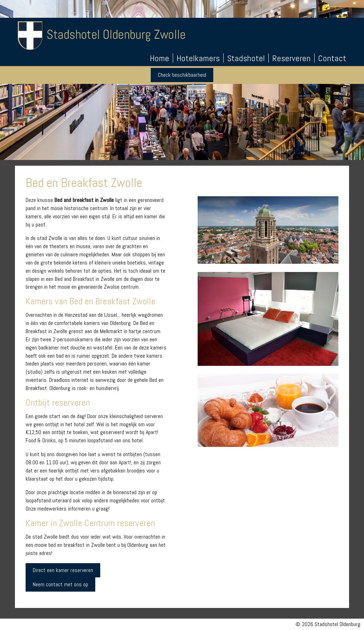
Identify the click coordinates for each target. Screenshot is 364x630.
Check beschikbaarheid (182, 75)
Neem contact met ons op (60, 584)
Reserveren (291, 58)
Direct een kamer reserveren (63, 570)
